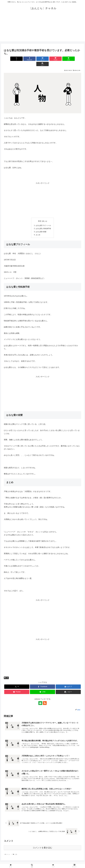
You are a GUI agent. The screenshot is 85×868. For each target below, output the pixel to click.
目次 (40, 216)
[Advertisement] (42, 28)
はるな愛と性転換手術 (43, 223)
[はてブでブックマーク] (36, 59)
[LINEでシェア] (62, 59)
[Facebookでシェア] (23, 59)
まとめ (38, 230)
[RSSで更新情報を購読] (45, 698)
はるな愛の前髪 (41, 226)
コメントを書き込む (42, 842)
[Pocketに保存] (49, 59)
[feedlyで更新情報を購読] (40, 698)
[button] (75, 59)
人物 (6, 673)
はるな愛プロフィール (43, 220)
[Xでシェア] (10, 59)
